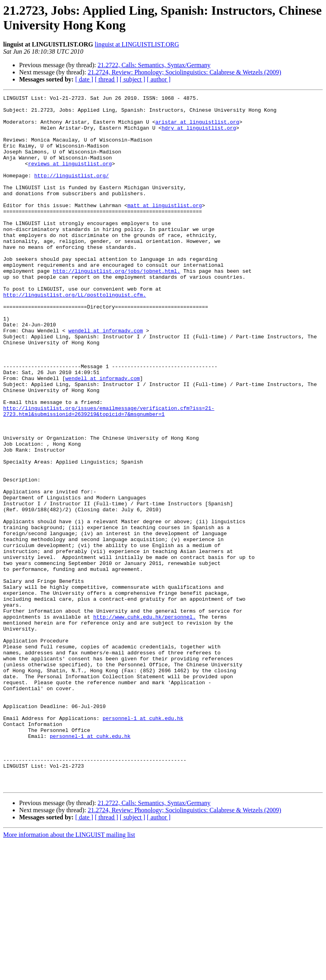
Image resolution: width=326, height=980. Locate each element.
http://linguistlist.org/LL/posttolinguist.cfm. (75, 335)
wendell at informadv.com (106, 378)
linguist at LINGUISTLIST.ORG (137, 44)
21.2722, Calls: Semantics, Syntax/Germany (154, 65)
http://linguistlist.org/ (71, 192)
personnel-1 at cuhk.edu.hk (143, 843)
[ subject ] (133, 79)
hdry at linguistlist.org (199, 135)
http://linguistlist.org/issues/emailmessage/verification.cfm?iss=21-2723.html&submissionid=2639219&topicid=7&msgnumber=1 (109, 475)
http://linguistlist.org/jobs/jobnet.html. (117, 307)
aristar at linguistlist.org (197, 128)
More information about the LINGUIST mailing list (69, 973)
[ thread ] (106, 79)
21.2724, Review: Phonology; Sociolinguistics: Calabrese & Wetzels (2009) (184, 72)
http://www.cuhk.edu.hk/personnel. (144, 722)
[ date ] (84, 79)
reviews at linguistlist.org (70, 178)
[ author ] (159, 79)
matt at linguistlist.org (165, 228)
